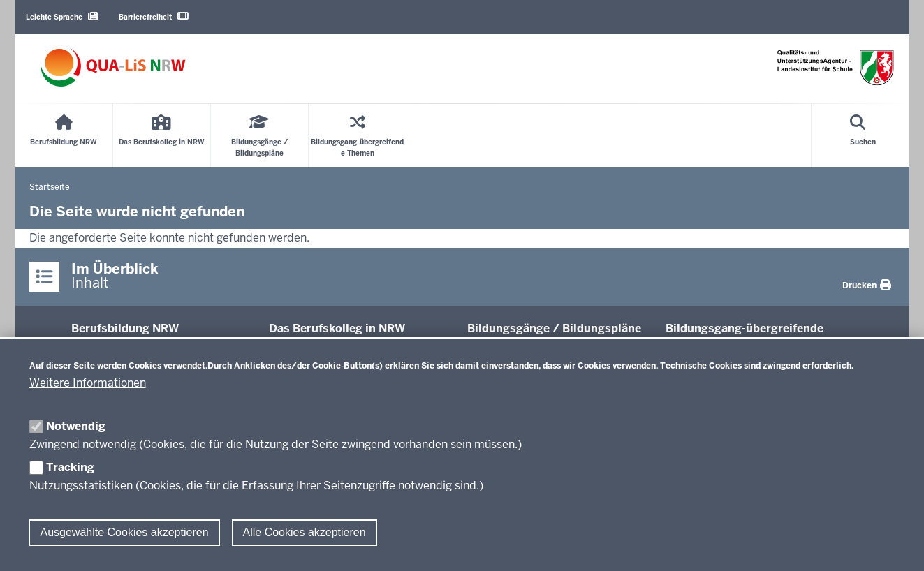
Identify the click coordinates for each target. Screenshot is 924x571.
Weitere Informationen (88, 383)
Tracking (70, 467)
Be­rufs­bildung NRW (125, 328)
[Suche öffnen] (863, 135)
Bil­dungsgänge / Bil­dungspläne (554, 328)
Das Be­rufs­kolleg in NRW (337, 328)
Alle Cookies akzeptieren (305, 532)
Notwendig (76, 426)
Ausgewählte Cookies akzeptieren (125, 532)
